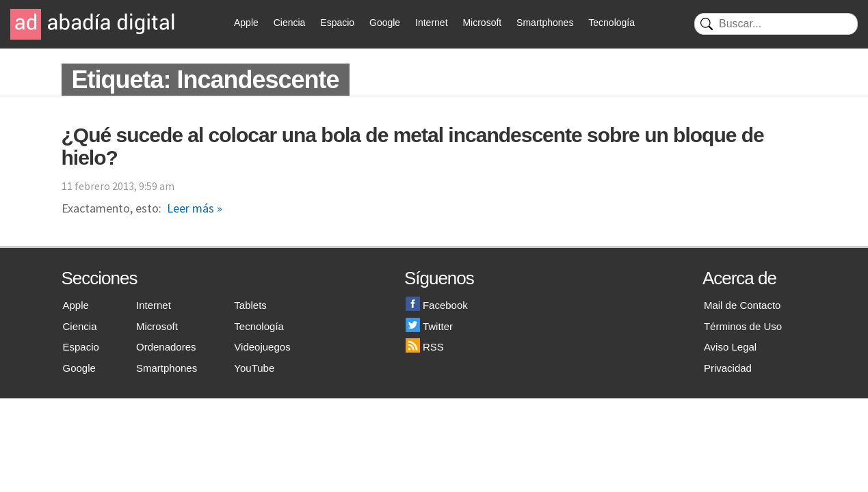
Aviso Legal (730, 347)
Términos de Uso (743, 326)
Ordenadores (166, 347)
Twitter (429, 326)
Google (385, 23)
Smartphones (545, 23)
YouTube (254, 368)
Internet (431, 23)
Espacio (337, 23)
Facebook (437, 305)
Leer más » (195, 208)
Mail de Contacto (742, 305)
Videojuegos (262, 347)
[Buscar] (776, 24)
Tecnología (611, 23)
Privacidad (728, 368)
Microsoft (482, 23)
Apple (246, 23)
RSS (425, 347)
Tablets (250, 305)
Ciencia (290, 23)
